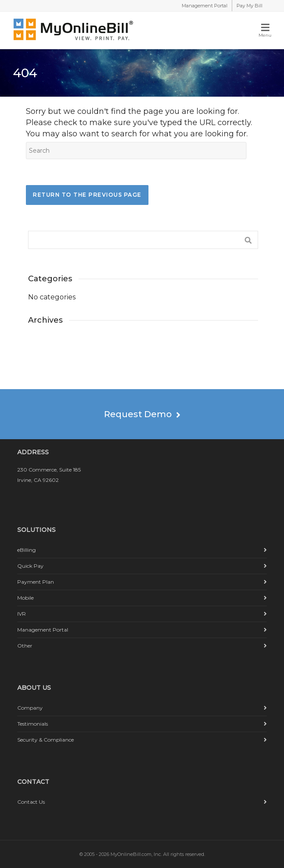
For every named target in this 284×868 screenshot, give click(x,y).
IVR (22, 614)
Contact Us (31, 802)
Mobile (25, 598)
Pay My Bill (249, 6)
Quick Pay (30, 566)
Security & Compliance (46, 740)
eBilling (27, 550)
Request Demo (142, 414)
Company (30, 708)
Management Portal (205, 6)
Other (25, 646)
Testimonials (33, 724)
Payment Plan (36, 582)
